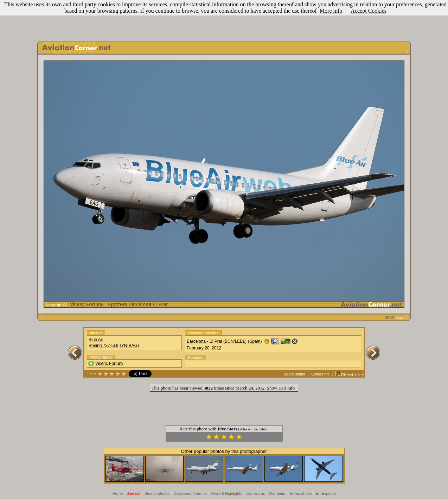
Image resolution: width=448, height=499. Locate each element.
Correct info (320, 374)
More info (331, 11)
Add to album (295, 374)
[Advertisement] (224, 19)
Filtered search (349, 375)
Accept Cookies (369, 11)
